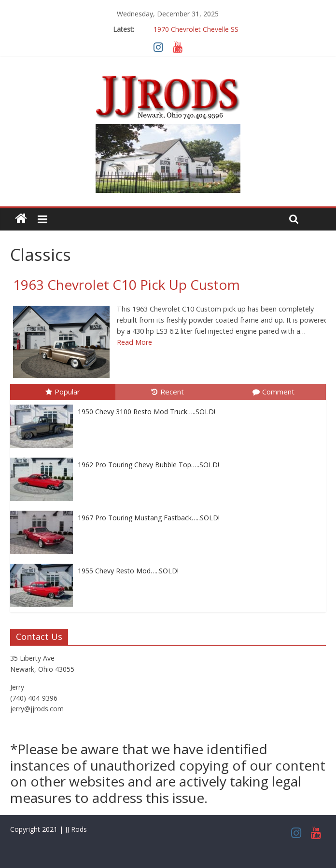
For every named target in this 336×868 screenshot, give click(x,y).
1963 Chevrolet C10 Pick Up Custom (126, 285)
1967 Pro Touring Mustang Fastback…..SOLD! (149, 518)
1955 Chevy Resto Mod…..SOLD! (128, 571)
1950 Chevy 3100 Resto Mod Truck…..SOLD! (147, 412)
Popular (63, 392)
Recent (168, 392)
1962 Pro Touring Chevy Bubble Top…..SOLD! (148, 465)
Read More (134, 342)
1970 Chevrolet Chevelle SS (196, 29)
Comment (273, 392)
